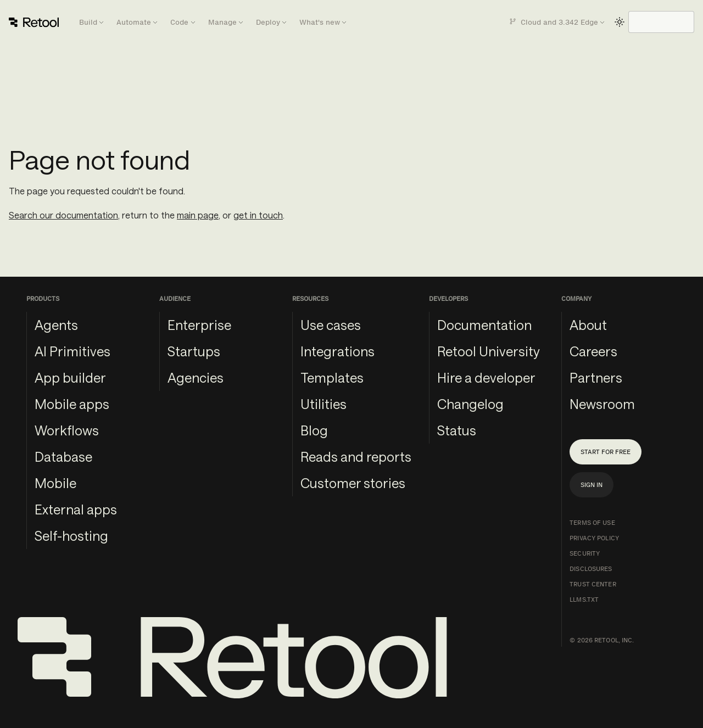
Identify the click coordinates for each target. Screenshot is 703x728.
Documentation (484, 325)
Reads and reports (356, 457)
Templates (332, 377)
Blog (314, 430)
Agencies (196, 377)
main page (198, 215)
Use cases (331, 325)
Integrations (337, 351)
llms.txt (584, 600)
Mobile (55, 483)
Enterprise (199, 325)
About (588, 325)
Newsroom (602, 404)
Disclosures (591, 569)
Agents (56, 325)
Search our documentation (63, 215)
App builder (70, 377)
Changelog (470, 404)
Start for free (606, 452)
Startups (194, 351)
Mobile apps (72, 404)
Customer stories (353, 483)
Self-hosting (71, 536)
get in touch (258, 215)
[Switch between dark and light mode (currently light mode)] (620, 22)
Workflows (67, 430)
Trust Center (593, 584)
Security (585, 553)
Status (457, 430)
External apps (76, 509)
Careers (593, 351)
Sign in (592, 485)
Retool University (489, 351)
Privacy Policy (594, 538)
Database (63, 457)
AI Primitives (72, 351)
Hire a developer (486, 377)
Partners (596, 377)
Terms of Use (592, 523)
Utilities (323, 404)
